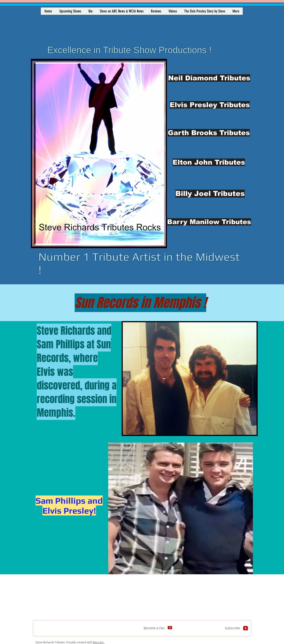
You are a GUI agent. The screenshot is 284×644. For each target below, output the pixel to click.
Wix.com (99, 642)
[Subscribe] (237, 628)
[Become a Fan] (161, 628)
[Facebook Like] (64, 630)
